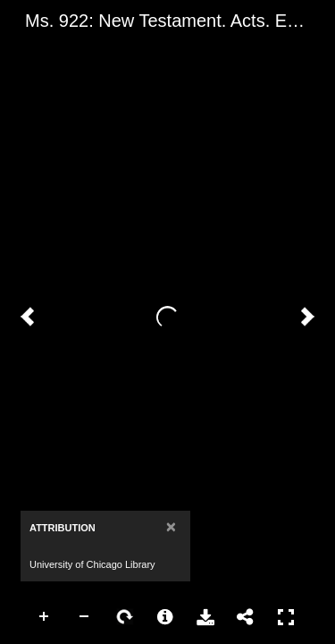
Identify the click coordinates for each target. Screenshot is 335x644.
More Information (165, 617)
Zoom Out (85, 617)
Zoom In (45, 617)
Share (246, 617)
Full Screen (286, 617)
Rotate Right (125, 617)
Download (205, 617)
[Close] (171, 526)
